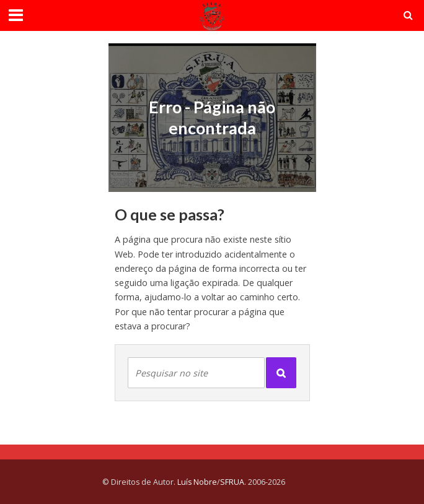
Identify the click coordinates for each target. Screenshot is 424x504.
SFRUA (232, 482)
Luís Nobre (197, 482)
